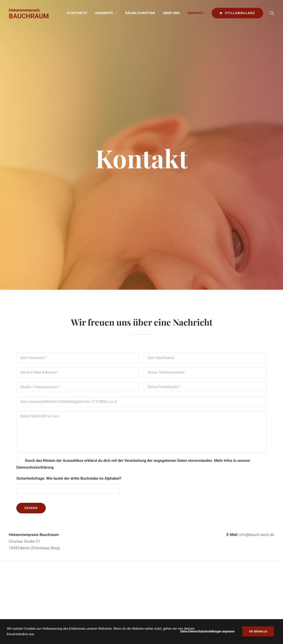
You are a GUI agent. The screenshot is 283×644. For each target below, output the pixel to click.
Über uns (172, 13)
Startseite (77, 13)
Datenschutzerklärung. (35, 452)
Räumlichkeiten (140, 13)
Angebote (106, 13)
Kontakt (196, 13)
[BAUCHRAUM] (29, 13)
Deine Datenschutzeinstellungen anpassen (207, 631)
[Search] (272, 13)
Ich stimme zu (258, 631)
